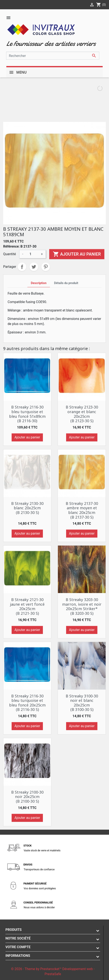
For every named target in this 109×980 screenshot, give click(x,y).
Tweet (34, 267)
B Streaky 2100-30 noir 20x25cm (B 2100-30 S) (27, 797)
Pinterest (46, 267)
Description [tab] (39, 283)
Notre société (18, 938)
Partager (22, 267)
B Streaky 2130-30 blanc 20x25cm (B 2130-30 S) (27, 508)
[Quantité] (32, 254)
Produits (14, 930)
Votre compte (18, 947)
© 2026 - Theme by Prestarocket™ (37, 969)
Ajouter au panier (77, 254)
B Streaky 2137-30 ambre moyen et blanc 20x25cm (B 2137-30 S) (82, 510)
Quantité (10, 254)
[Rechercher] (53, 56)
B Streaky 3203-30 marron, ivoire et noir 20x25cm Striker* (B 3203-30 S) (82, 606)
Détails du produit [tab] (66, 283)
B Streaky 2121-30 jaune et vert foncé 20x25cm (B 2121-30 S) (27, 606)
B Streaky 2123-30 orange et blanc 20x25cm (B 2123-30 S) (82, 414)
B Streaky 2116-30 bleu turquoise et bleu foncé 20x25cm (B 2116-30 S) (27, 703)
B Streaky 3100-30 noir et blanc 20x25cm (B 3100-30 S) (82, 703)
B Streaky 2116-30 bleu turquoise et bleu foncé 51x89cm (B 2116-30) (27, 414)
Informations (18, 956)
